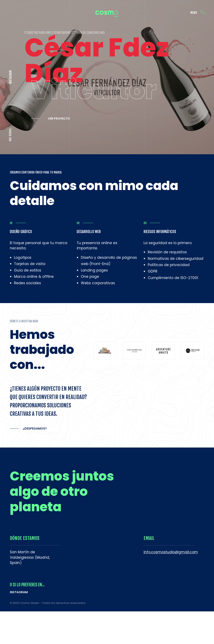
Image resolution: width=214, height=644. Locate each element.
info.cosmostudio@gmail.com (171, 548)
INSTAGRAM (11, 75)
